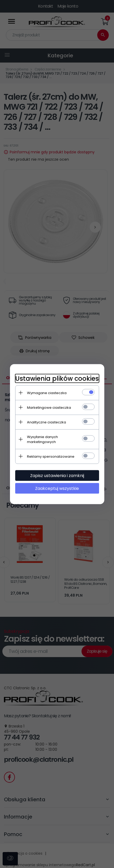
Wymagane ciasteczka (47, 393)
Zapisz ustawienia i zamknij (57, 475)
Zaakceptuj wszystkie (57, 488)
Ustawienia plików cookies (57, 378)
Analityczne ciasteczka (47, 422)
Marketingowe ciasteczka (49, 407)
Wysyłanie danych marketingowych (42, 439)
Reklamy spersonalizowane (51, 456)
